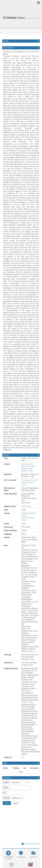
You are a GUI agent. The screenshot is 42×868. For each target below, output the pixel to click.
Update (7, 803)
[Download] (21, 854)
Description (8, 48)
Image (6, 41)
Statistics (7, 778)
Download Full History (31, 844)
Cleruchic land (26, 506)
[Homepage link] (21, 17)
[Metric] (19, 782)
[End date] (18, 793)
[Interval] (17, 798)
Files (5, 763)
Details (6, 455)
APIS (23, 757)
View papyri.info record (30, 480)
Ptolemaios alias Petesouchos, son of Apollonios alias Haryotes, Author (29, 467)
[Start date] (20, 788)
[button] (33, 854)
